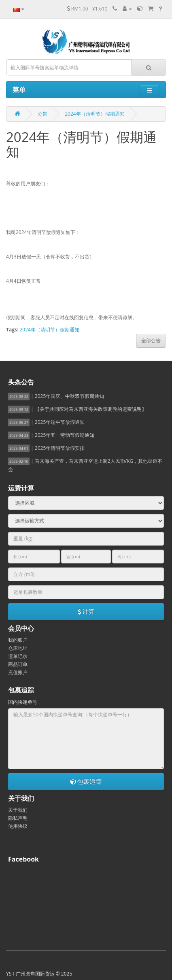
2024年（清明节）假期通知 (94, 114)
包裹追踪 (86, 781)
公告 (42, 114)
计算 (86, 611)
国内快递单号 (23, 702)
